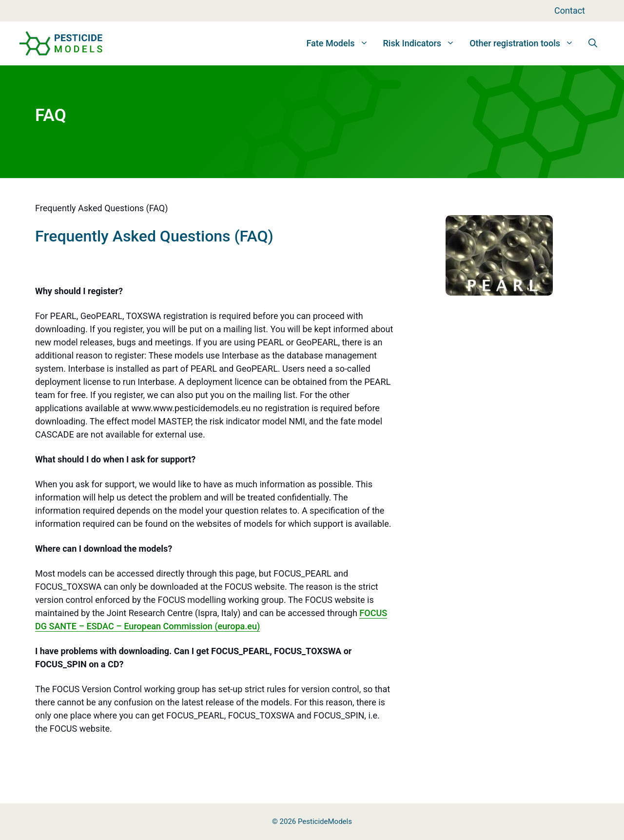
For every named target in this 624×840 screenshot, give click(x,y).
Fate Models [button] (341, 43)
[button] (593, 43)
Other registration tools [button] (525, 43)
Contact (570, 10)
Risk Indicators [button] (423, 43)
